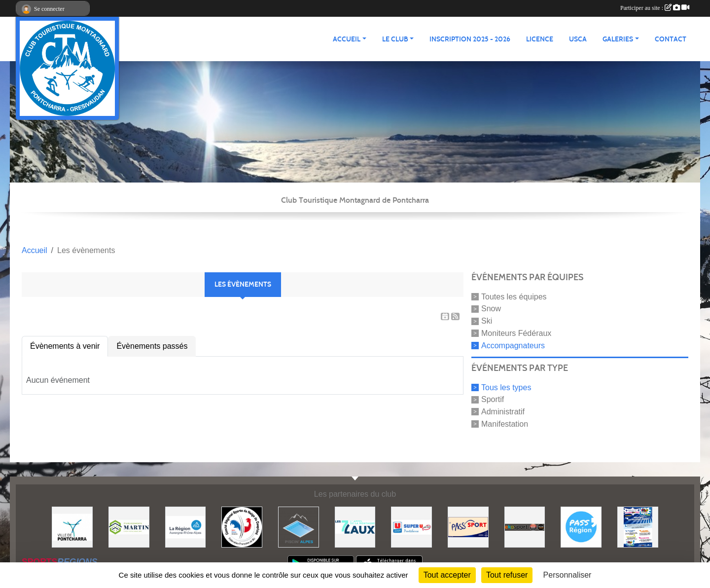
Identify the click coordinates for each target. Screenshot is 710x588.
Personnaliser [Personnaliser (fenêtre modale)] (568, 575)
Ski (487, 321)
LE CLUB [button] (395, 39)
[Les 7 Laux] (355, 527)
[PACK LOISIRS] (638, 527)
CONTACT (671, 39)
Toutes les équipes (514, 296)
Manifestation (505, 424)
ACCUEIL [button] (347, 39)
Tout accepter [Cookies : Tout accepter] (447, 575)
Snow (491, 309)
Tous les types (506, 387)
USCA (578, 39)
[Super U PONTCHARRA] (411, 527)
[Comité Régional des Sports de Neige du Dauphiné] (242, 527)
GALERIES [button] (618, 39)
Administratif (503, 412)
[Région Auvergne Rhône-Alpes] (186, 527)
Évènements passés (152, 346)
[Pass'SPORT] (468, 527)
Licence (540, 39)
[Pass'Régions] (581, 527)
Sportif (493, 399)
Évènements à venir (65, 346)
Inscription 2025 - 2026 (470, 39)
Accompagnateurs (513, 346)
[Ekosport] (525, 527)
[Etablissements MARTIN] (129, 527)
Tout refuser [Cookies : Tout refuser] (507, 575)
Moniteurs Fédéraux (516, 333)
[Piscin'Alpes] (299, 527)
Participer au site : (655, 8)
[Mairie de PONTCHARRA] (72, 527)
